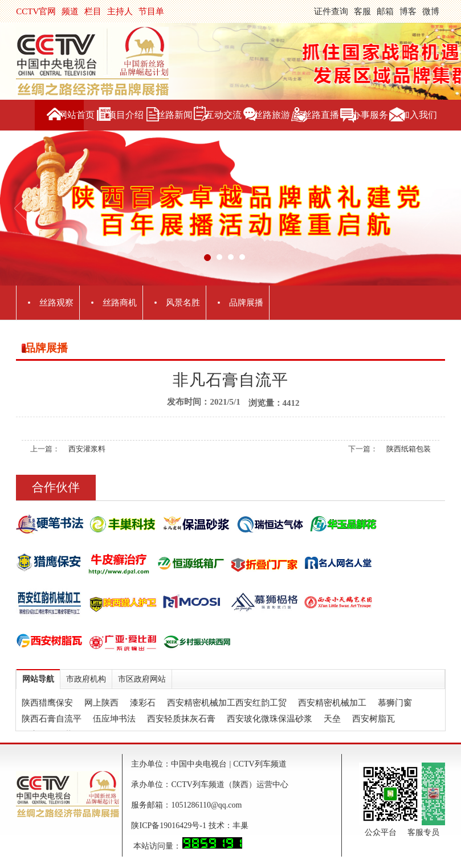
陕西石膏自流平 (52, 719)
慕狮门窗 (395, 703)
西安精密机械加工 (332, 703)
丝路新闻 (174, 115)
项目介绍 (125, 115)
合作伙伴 (56, 487)
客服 (362, 11)
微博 (431, 11)
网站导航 (38, 679)
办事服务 (370, 115)
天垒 (332, 719)
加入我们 (419, 115)
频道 (70, 11)
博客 (408, 11)
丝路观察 (56, 303)
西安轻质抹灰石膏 (181, 719)
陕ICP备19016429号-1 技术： (181, 826)
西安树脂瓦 (374, 719)
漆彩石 (143, 703)
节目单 (151, 11)
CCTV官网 (36, 11)
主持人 (120, 11)
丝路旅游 (272, 115)
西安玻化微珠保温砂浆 (270, 719)
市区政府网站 (142, 679)
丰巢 (240, 826)
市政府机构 (86, 679)
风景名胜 (183, 303)
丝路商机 (120, 303)
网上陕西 (101, 703)
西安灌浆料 (87, 449)
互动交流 (223, 115)
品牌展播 (246, 303)
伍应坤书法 (114, 719)
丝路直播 (321, 115)
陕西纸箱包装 (409, 449)
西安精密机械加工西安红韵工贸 (227, 703)
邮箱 (385, 11)
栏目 (93, 11)
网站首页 (76, 115)
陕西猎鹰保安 (47, 703)
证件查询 (331, 11)
